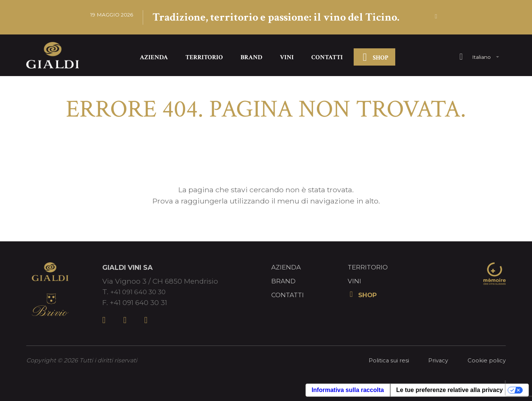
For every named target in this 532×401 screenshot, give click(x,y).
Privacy (436, 361)
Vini (287, 58)
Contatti (327, 58)
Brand (251, 58)
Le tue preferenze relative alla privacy (450, 391)
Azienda (154, 58)
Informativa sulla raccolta (348, 391)
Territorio (204, 58)
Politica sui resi (386, 361)
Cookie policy (486, 361)
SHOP (374, 59)
